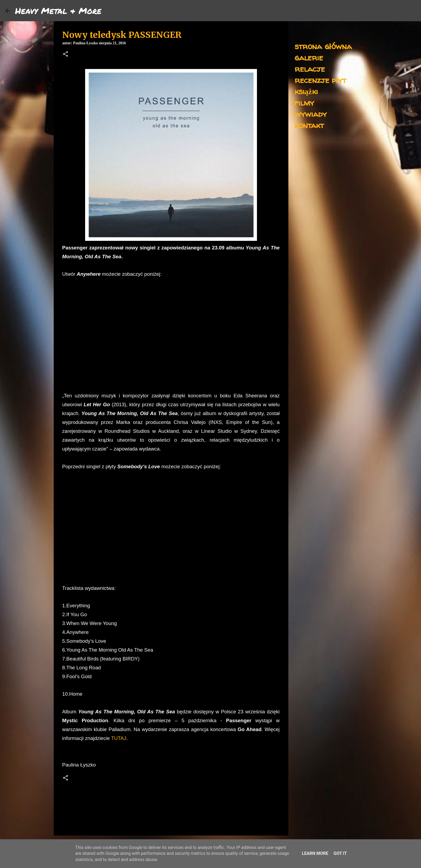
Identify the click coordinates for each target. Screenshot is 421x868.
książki (306, 91)
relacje (310, 69)
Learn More (315, 853)
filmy (304, 102)
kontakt (309, 125)
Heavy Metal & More (58, 10)
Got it (340, 853)
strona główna (323, 46)
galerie (309, 57)
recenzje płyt (320, 80)
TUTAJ (119, 738)
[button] (66, 55)
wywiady (311, 114)
